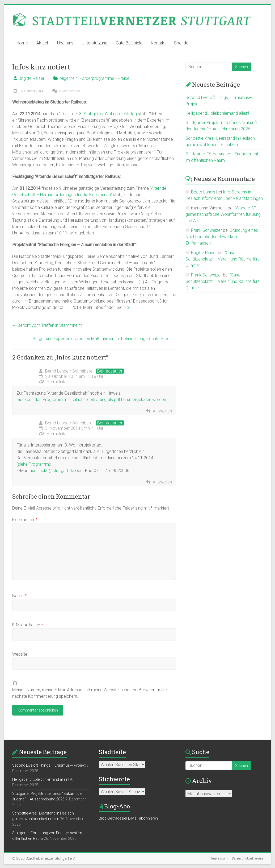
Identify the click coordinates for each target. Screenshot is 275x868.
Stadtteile (112, 752)
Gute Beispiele (129, 43)
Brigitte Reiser (31, 78)
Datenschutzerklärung (247, 858)
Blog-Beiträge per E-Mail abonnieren (128, 818)
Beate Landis (203, 192)
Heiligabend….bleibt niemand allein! (217, 113)
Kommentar (25, 520)
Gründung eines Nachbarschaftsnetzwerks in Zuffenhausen (222, 237)
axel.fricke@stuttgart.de (52, 471)
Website (20, 654)
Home (22, 43)
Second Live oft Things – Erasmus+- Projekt (49, 765)
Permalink (52, 382)
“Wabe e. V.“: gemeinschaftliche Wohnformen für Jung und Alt (223, 214)
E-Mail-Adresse (28, 625)
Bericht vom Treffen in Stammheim (47, 325)
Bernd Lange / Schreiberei (69, 371)
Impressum (219, 858)
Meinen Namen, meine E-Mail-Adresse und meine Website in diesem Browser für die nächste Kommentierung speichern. (90, 693)
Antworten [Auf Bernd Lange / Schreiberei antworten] (162, 411)
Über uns (65, 43)
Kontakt (158, 43)
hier (127, 307)
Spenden (182, 43)
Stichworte (114, 779)
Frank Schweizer (206, 230)
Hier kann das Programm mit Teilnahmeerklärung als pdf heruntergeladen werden (91, 400)
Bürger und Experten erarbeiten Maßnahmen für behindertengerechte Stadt (104, 339)
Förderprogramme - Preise (104, 78)
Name (19, 596)
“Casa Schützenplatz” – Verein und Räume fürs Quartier (223, 259)
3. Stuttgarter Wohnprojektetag (108, 114)
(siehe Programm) (33, 464)
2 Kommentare (65, 91)
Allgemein (69, 78)
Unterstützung (95, 43)
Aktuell (43, 43)
